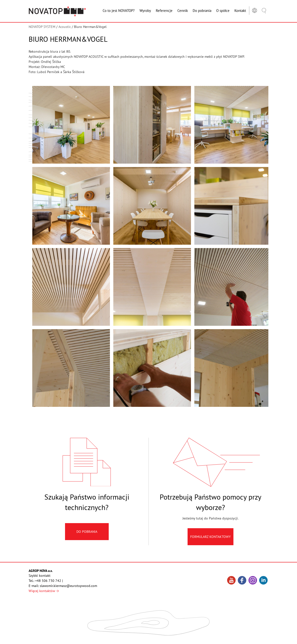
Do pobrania (87, 538)
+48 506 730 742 (48, 581)
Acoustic (65, 27)
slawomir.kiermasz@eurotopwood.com (68, 586)
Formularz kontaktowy (210, 543)
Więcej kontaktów (44, 591)
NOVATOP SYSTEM (42, 27)
